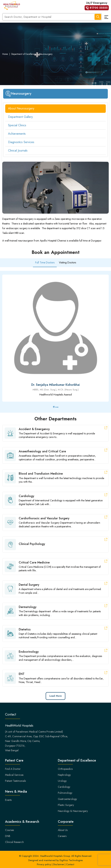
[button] (54, 407)
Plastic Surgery (66, 805)
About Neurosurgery (21, 108)
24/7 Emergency (97, 6)
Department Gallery (20, 117)
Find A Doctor (13, 769)
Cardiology (64, 787)
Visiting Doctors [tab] (67, 262)
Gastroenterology (67, 799)
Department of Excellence (23, 54)
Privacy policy (44, 864)
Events (8, 800)
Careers (62, 836)
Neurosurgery (46, 54)
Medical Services (14, 775)
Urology (62, 781)
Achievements (17, 134)
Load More (55, 696)
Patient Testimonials (15, 781)
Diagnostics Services (21, 142)
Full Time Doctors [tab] (45, 262)
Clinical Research (14, 842)
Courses (9, 830)
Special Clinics (17, 125)
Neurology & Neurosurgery (73, 811)
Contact (70, 864)
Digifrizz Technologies (71, 860)
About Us (63, 830)
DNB (8, 836)
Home (5, 54)
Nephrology (64, 775)
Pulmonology (65, 793)
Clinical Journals (18, 150)
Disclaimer (59, 864)
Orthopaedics (65, 769)
